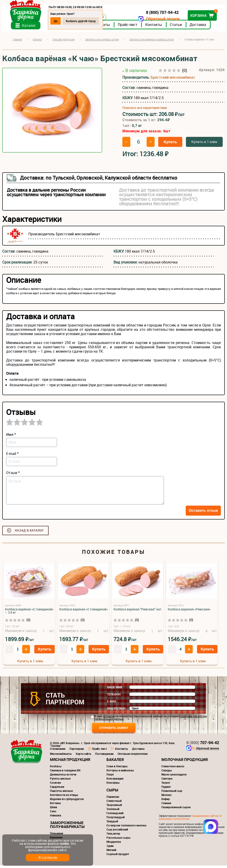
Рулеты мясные (60, 781)
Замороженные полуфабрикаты (67, 827)
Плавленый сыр (172, 793)
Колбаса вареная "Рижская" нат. (138, 612)
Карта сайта (83, 756)
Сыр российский (117, 832)
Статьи (176, 27)
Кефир (166, 801)
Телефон (114, 697)
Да (56, 21)
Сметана (167, 781)
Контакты (154, 27)
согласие (109, 719)
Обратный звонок (162, 19)
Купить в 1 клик (204, 144)
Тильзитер (113, 836)
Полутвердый (116, 820)
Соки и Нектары (117, 769)
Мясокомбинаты (61, 756)
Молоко (167, 797)
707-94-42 (203, 745)
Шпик (54, 810)
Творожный (114, 807)
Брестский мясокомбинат (173, 80)
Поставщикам (104, 756)
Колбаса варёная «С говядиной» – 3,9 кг (29, 613)
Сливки (166, 805)
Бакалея (115, 762)
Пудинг (166, 789)
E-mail (112, 704)
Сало (53, 814)
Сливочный (114, 803)
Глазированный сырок (176, 810)
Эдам (110, 848)
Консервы (113, 785)
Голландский (115, 815)
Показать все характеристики (145, 110)
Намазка (56, 818)
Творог (166, 785)
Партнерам (77, 751)
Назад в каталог (29, 533)
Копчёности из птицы (64, 797)
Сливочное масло (173, 769)
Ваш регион (116, 711)
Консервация (115, 781)
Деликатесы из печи (63, 777)
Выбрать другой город (81, 21)
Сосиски (55, 785)
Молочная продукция (185, 762)
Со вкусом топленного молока (126, 828)
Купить (170, 144)
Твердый (112, 824)
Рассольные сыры (118, 840)
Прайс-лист (128, 27)
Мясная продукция (70, 762)
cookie (64, 844)
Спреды (167, 773)
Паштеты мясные (61, 793)
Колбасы (56, 769)
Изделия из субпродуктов (67, 801)
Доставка (198, 27)
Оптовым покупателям (133, 756)
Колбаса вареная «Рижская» (189, 612)
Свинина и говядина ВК (65, 773)
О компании (58, 751)
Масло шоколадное (174, 777)
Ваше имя (115, 690)
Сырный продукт (118, 856)
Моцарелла (114, 844)
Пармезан (113, 799)
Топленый (113, 811)
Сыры (112, 792)
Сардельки (57, 789)
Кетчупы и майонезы (120, 773)
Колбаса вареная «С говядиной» (84, 612)
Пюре (110, 777)
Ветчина (55, 805)
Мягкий (111, 852)
